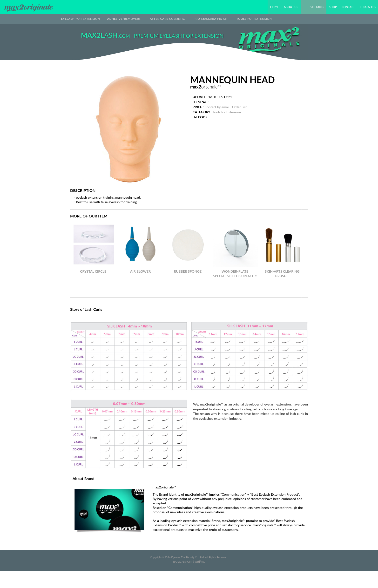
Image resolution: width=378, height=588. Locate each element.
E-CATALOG (368, 7)
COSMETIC (167, 19)
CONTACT (348, 7)
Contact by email (217, 107)
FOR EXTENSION (80, 19)
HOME (274, 7)
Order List (239, 107)
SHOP (333, 7)
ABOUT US (291, 7)
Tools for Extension (227, 112)
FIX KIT (211, 19)
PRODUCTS (317, 7)
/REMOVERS (124, 19)
